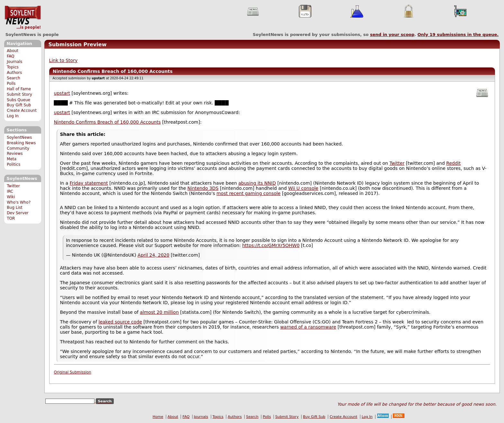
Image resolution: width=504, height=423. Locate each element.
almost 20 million (159, 312)
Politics (14, 164)
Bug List (15, 207)
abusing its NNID (257, 183)
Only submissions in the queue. (458, 35)
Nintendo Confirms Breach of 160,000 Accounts (107, 122)
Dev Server (18, 213)
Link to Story (63, 60)
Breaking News (21, 143)
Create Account (22, 110)
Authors (14, 73)
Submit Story (19, 94)
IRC (10, 191)
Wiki (11, 197)
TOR (11, 218)
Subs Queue (18, 100)
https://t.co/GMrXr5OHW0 (271, 245)
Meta (12, 159)
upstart (62, 93)
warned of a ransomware (308, 327)
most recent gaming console (248, 193)
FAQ (10, 56)
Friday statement (89, 183)
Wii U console (303, 188)
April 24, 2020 (153, 255)
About (13, 51)
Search (14, 78)
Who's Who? (19, 202)
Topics (13, 67)
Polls (11, 84)
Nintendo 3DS (203, 188)
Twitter (13, 186)
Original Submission (73, 372)
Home (158, 417)
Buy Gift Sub (19, 105)
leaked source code (120, 322)
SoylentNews (23, 18)
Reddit (453, 163)
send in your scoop (392, 35)
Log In (13, 116)
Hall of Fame (19, 89)
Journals (14, 62)
